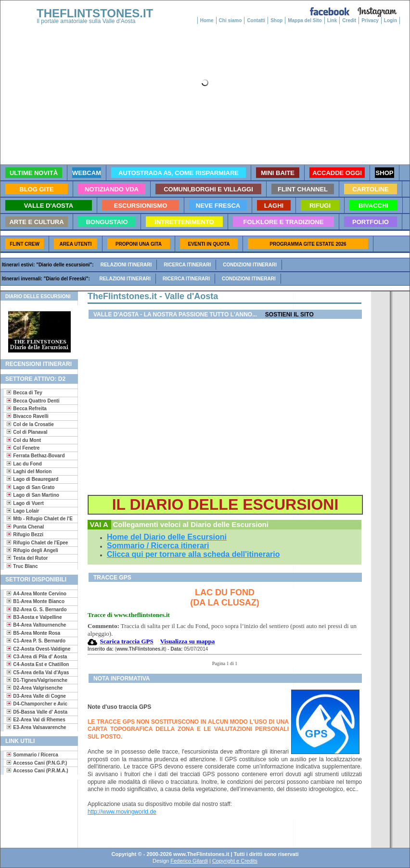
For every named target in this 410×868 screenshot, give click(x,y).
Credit (349, 20)
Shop (276, 20)
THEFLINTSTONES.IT (95, 13)
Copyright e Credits (235, 861)
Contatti (256, 20)
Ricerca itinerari (187, 265)
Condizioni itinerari (250, 265)
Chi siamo (231, 20)
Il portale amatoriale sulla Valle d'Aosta (86, 21)
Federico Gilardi (189, 861)
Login (391, 20)
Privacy (370, 20)
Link (332, 20)
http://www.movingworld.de (122, 812)
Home (207, 20)
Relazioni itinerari (126, 265)
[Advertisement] (35, 811)
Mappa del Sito (305, 20)
